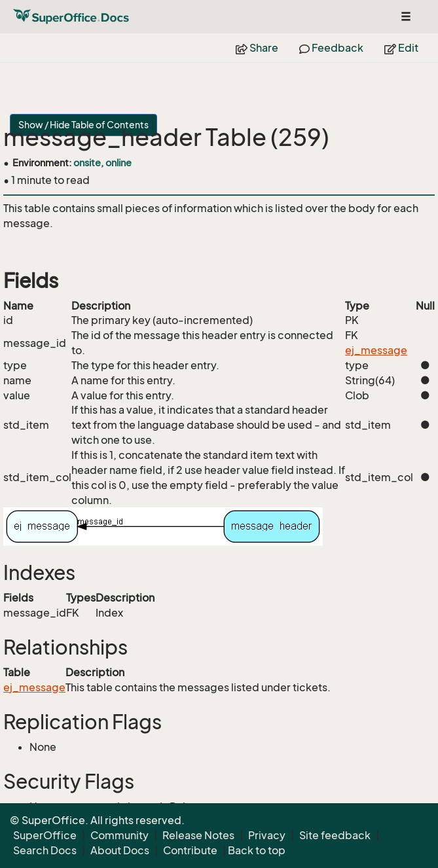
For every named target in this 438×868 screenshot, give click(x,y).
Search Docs (45, 850)
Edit (401, 48)
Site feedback (335, 835)
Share (257, 48)
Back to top (257, 850)
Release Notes (198, 835)
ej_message (376, 350)
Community (119, 835)
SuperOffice (45, 835)
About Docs (120, 850)
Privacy (267, 835)
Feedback (331, 48)
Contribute (190, 850)
